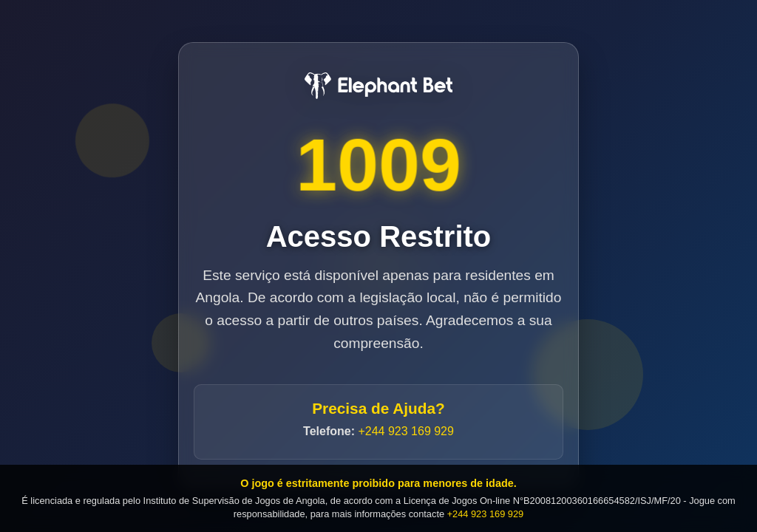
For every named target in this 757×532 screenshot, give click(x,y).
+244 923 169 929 (405, 432)
